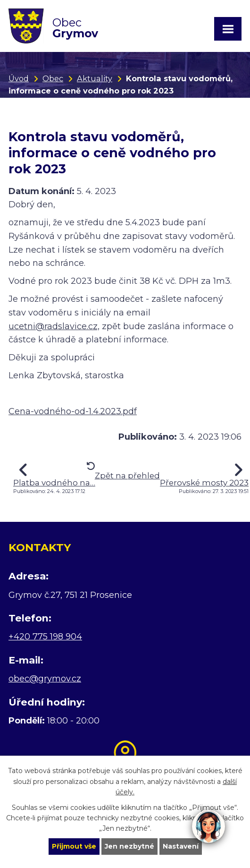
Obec (53, 78)
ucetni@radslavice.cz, (54, 326)
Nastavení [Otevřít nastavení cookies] (181, 846)
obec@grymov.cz (45, 679)
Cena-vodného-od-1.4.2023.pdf (73, 411)
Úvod (19, 78)
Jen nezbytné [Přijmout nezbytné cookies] (129, 846)
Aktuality (95, 78)
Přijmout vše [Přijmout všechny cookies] (74, 846)
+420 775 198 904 (45, 637)
